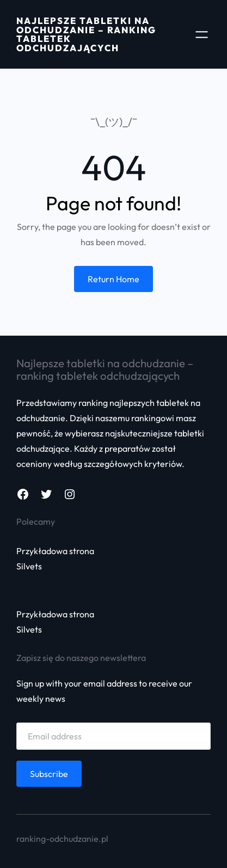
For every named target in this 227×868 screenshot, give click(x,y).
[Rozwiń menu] (202, 35)
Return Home (113, 279)
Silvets (29, 566)
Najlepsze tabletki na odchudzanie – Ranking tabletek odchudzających (86, 34)
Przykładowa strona (55, 551)
